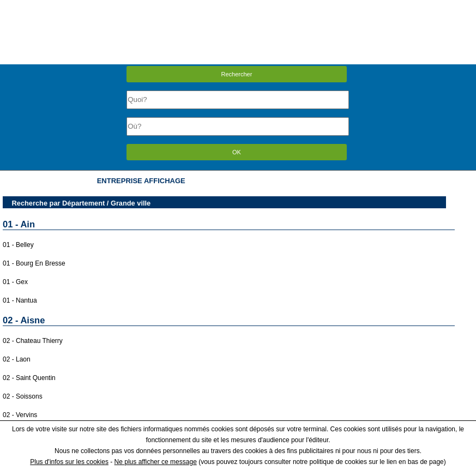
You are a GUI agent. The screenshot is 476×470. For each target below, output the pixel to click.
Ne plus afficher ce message (156, 462)
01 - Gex (15, 282)
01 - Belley (18, 245)
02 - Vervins (20, 415)
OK (237, 152)
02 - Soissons (23, 396)
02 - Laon (17, 359)
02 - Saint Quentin (29, 378)
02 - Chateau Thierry (33, 341)
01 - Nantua (20, 300)
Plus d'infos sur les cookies (69, 462)
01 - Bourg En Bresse (34, 263)
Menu (238, 8)
